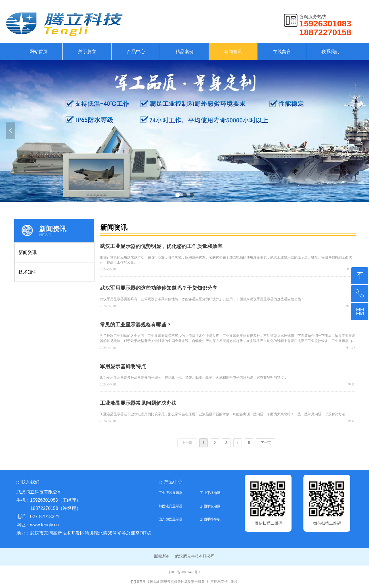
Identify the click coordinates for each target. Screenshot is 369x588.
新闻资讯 (28, 252)
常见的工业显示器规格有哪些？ (136, 325)
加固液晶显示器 (171, 506)
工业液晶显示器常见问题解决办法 (138, 403)
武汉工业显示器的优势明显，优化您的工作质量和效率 (161, 246)
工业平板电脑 (210, 493)
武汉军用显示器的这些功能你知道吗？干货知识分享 (159, 288)
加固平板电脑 (210, 506)
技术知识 (28, 272)
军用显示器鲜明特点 (123, 366)
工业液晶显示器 (171, 493)
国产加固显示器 (171, 519)
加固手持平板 (210, 519)
